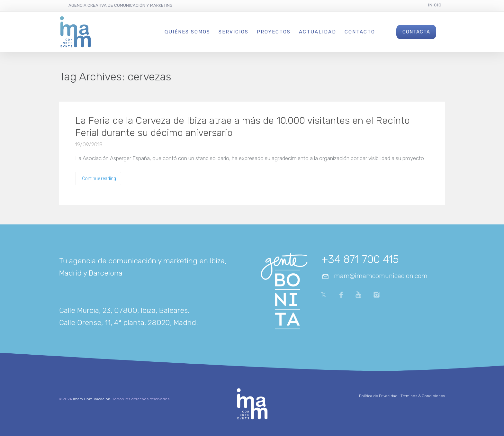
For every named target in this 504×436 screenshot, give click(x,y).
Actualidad (318, 32)
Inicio (435, 5)
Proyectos (274, 32)
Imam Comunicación (92, 399)
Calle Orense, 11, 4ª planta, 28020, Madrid (128, 322)
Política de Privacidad (378, 396)
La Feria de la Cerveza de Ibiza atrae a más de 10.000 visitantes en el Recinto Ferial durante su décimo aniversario (243, 127)
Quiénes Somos (187, 32)
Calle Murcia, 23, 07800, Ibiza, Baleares (123, 310)
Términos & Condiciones (423, 396)
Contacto (360, 32)
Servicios (234, 32)
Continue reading (99, 178)
